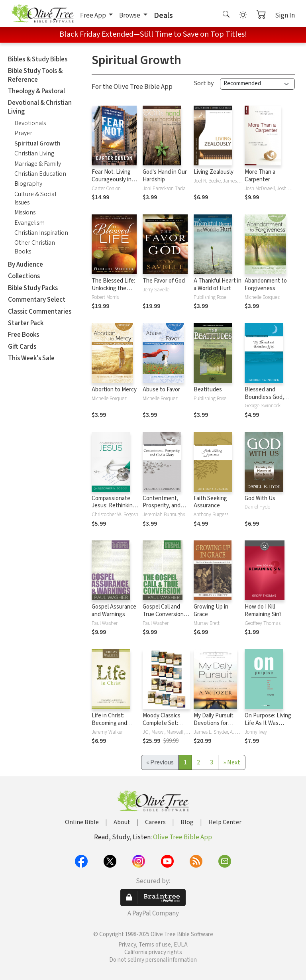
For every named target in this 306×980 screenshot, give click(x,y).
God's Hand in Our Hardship (165, 176)
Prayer (23, 133)
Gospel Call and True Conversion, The (164, 614)
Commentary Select (37, 300)
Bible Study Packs (33, 288)
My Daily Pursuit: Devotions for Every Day (214, 723)
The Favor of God (164, 281)
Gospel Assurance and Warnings (114, 611)
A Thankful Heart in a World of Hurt (218, 285)
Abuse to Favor (161, 390)
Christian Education (40, 174)
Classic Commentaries (40, 312)
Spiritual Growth (37, 143)
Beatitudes (208, 390)
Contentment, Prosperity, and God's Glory (162, 506)
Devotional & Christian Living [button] (40, 107)
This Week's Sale (31, 358)
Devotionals (30, 123)
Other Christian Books (35, 247)
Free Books (24, 335)
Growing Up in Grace (211, 611)
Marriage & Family (38, 164)
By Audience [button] (25, 265)
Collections (24, 276)
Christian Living (34, 153)
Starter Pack (26, 323)
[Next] (232, 762)
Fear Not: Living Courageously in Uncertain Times (112, 180)
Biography (28, 184)
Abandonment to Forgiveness (266, 285)
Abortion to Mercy (114, 390)
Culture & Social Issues (35, 198)
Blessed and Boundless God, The (264, 397)
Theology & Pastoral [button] (36, 91)
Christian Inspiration (41, 233)
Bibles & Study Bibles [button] (38, 59)
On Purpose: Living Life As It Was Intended (268, 723)
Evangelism (29, 223)
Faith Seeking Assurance (210, 502)
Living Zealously (214, 172)
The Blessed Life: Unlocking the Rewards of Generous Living (113, 292)
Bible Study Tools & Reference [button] (35, 75)
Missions (25, 212)
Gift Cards (22, 347)
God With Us (260, 498)
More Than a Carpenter (260, 176)
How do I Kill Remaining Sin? (263, 611)
